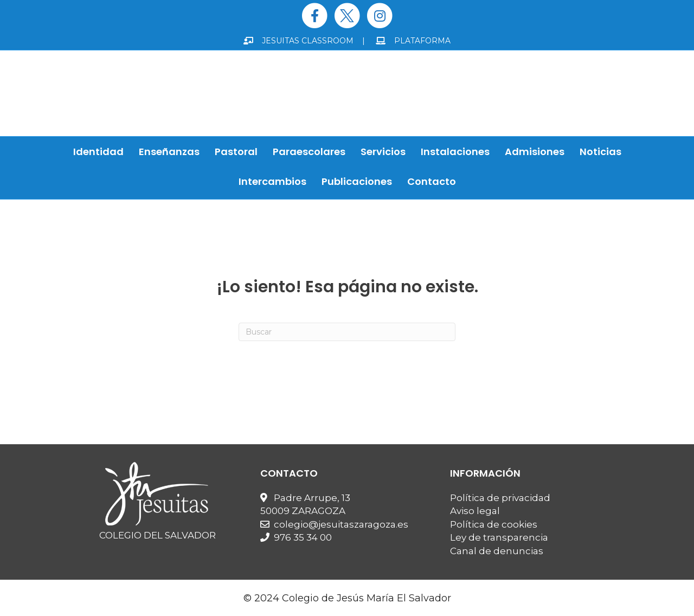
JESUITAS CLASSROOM (298, 41)
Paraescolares (309, 152)
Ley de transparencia (499, 537)
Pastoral (236, 152)
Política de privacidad (500, 498)
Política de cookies (494, 524)
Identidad (98, 152)
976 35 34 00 (303, 537)
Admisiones (535, 152)
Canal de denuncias (497, 551)
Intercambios (272, 181)
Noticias (600, 152)
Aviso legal (475, 511)
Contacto (432, 181)
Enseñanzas (169, 152)
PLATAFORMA (413, 41)
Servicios (383, 152)
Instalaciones (455, 152)
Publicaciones (357, 181)
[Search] (347, 332)
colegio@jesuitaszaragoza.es (341, 524)
